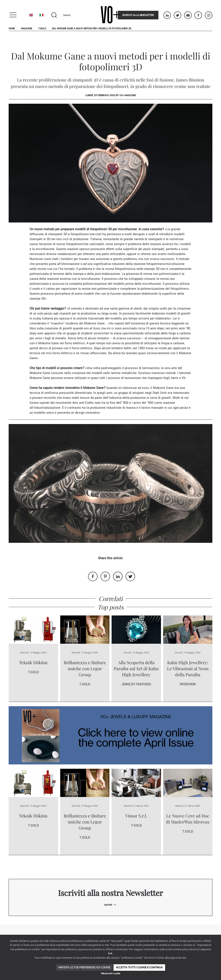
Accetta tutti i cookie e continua (139, 967)
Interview (188, 684)
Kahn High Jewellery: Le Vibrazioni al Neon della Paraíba (188, 668)
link (110, 954)
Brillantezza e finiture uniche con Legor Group (85, 668)
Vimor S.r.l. (136, 816)
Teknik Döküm (33, 662)
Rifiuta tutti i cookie (110, 973)
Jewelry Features (136, 684)
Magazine (27, 28)
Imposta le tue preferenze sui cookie (84, 967)
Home (12, 28)
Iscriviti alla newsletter (138, 15)
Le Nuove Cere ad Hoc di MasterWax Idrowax (188, 819)
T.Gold (42, 28)
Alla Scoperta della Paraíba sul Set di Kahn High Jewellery (136, 668)
